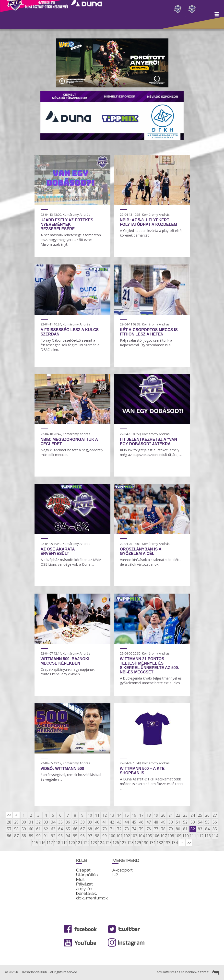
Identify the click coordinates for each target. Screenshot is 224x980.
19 (156, 815)
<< (9, 815)
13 (112, 815)
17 (141, 815)
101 (119, 836)
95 (75, 836)
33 (46, 822)
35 (60, 822)
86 (9, 836)
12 (105, 815)
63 (53, 829)
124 (101, 843)
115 (35, 843)
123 (94, 843)
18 (149, 815)
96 (83, 836)
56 (215, 822)
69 (97, 829)
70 (105, 829)
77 (156, 829)
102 (127, 836)
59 (24, 829)
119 (64, 843)
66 (75, 829)
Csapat (83, 870)
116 (42, 843)
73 (127, 829)
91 (46, 836)
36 (68, 822)
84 (207, 829)
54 (200, 822)
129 (138, 843)
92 (53, 836)
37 (75, 822)
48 (156, 822)
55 (207, 822)
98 (97, 836)
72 (119, 829)
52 (185, 822)
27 (215, 815)
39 (90, 822)
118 (57, 843)
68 (90, 829)
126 (116, 843)
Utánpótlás (87, 875)
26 (207, 815)
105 (149, 836)
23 (185, 815)
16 (134, 815)
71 (112, 829)
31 (31, 822)
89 (31, 836)
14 (119, 815)
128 (130, 843)
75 (141, 829)
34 (53, 822)
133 (167, 843)
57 (9, 829)
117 (49, 843)
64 (60, 829)
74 (134, 829)
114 (215, 836)
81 (185, 829)
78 (163, 829)
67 (83, 829)
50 (171, 822)
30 (24, 822)
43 (119, 822)
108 (171, 836)
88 (24, 836)
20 (163, 815)
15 (127, 815)
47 (149, 822)
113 (207, 836)
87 (16, 836)
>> (189, 843)
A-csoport (123, 870)
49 (163, 822)
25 (200, 815)
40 (97, 822)
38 (83, 822)
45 (134, 822)
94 (68, 836)
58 (16, 829)
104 (141, 836)
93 (60, 836)
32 (38, 822)
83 (200, 829)
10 (90, 815)
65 (68, 829)
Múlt (80, 879)
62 (46, 829)
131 (152, 843)
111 (193, 836)
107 (163, 836)
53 (193, 822)
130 (145, 843)
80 (178, 829)
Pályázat (84, 884)
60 (31, 829)
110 (185, 836)
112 (200, 836)
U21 (116, 875)
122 (86, 843)
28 (9, 822)
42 (112, 822)
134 (174, 843)
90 (38, 836)
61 (38, 829)
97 (90, 836)
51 (178, 822)
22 (178, 815)
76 (149, 829)
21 (171, 815)
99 (105, 836)
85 (215, 829)
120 (71, 843)
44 (127, 822)
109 (178, 836)
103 (134, 836)
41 (105, 822)
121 (79, 843)
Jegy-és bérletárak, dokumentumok (92, 893)
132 (160, 843)
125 (108, 843)
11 (97, 815)
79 (171, 829)
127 (123, 843)
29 (16, 822)
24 (193, 815)
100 (112, 836)
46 (141, 822)
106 (156, 836)
